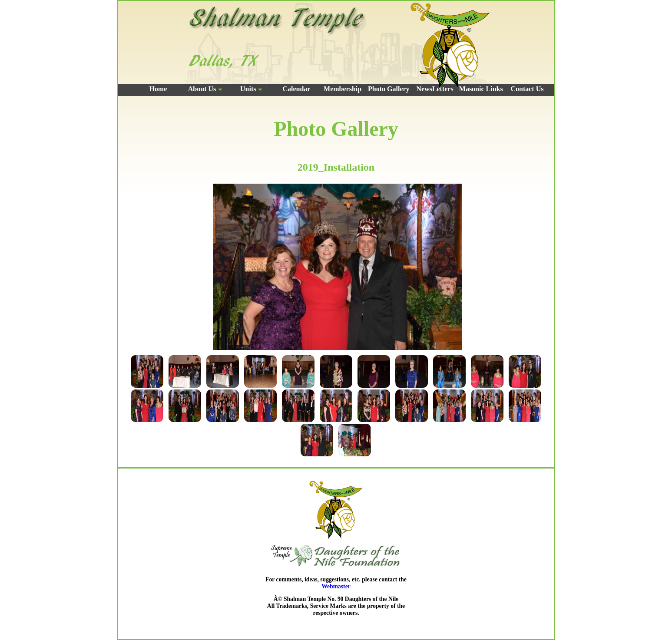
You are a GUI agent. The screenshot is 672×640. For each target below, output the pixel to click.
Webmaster (336, 586)
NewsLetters (435, 89)
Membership (343, 89)
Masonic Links (481, 89)
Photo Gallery (389, 89)
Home (158, 89)
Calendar (296, 89)
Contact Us (527, 89)
